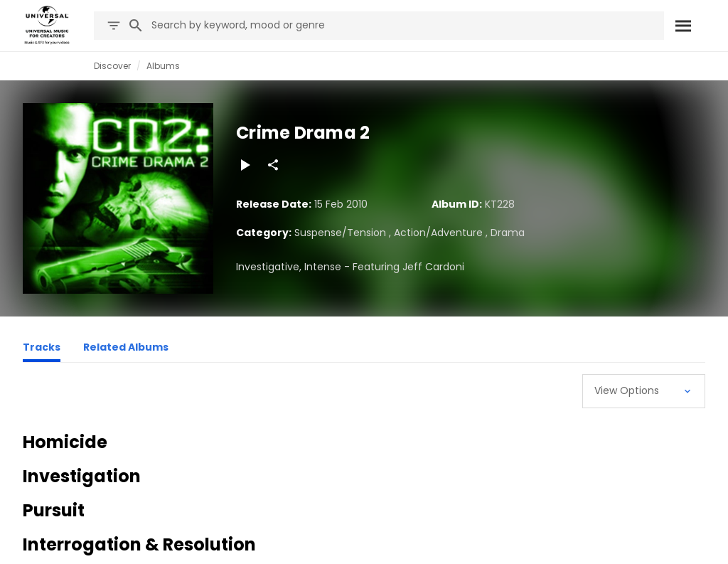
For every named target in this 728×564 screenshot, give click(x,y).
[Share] (273, 165)
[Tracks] (42, 349)
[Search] (683, 26)
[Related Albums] (126, 349)
